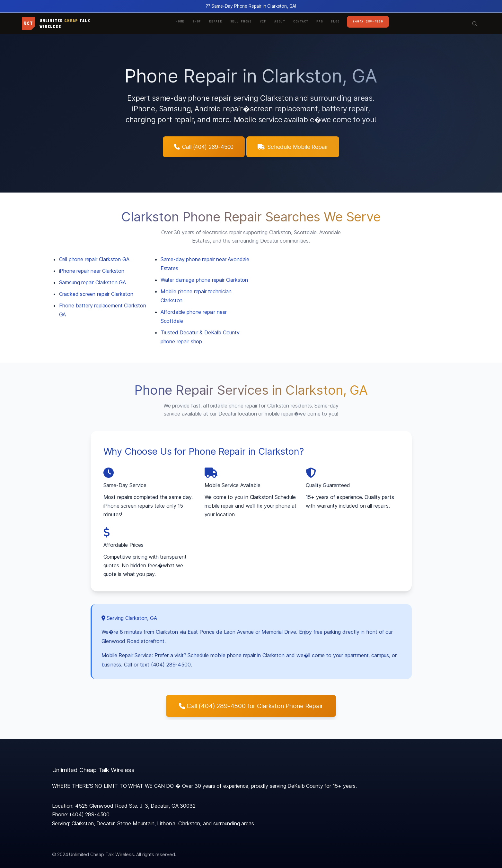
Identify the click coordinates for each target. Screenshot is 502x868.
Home (180, 21)
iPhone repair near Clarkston (92, 271)
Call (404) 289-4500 (204, 147)
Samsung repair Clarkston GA (93, 282)
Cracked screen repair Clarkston (96, 294)
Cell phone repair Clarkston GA (94, 259)
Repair (216, 21)
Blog (335, 21)
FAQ (320, 21)
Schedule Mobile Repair (293, 147)
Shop (197, 21)
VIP (263, 21)
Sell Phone (241, 21)
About (280, 21)
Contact (301, 21)
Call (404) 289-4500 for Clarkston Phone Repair (251, 706)
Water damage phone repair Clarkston (204, 280)
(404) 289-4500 (368, 21)
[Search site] (476, 23)
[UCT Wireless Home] (56, 23)
